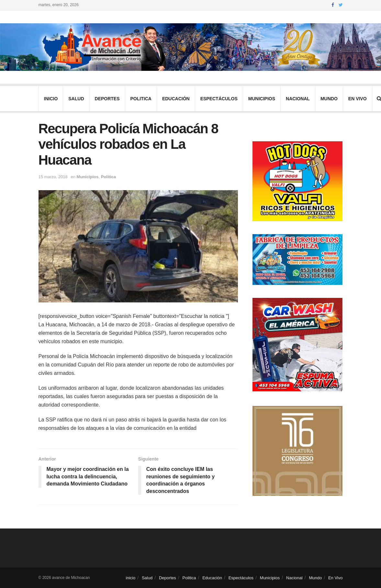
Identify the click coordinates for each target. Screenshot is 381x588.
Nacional (298, 99)
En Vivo (358, 99)
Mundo (329, 99)
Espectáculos (219, 99)
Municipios (262, 99)
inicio (51, 99)
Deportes (107, 99)
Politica (141, 99)
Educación (176, 99)
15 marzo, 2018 (53, 177)
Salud (76, 99)
